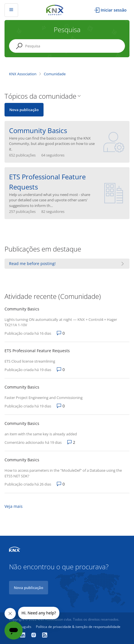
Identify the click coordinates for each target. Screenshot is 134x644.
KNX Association (23, 74)
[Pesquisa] (67, 46)
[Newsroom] (45, 636)
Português (23, 627)
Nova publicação (24, 110)
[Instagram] (34, 636)
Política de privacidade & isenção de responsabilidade (78, 627)
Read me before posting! (32, 263)
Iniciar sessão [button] (114, 10)
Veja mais (14, 506)
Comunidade (55, 74)
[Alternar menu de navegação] (11, 10)
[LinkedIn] (23, 636)
